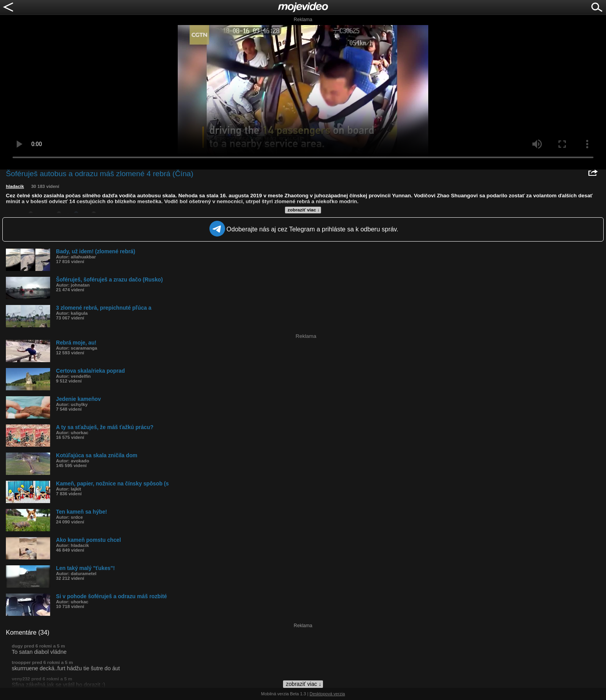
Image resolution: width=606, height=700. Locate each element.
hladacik (15, 186)
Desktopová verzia (327, 694)
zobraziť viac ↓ (304, 210)
